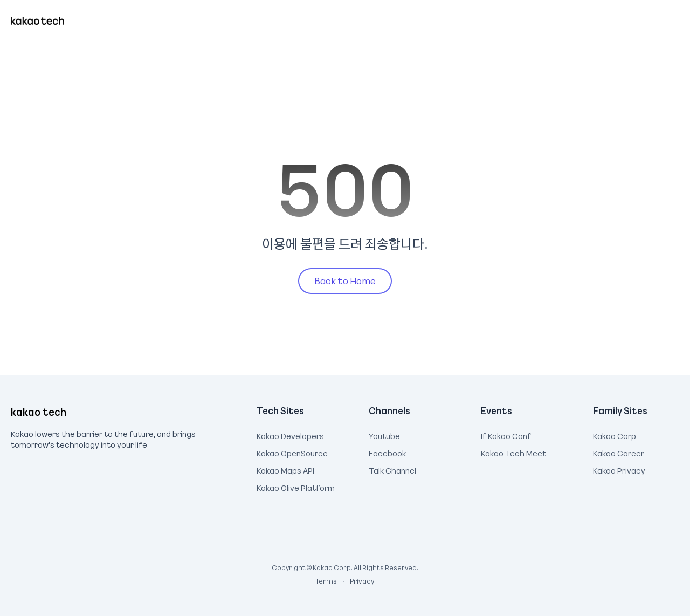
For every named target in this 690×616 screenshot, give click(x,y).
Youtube (384, 435)
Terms (327, 581)
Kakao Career (619, 452)
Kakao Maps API (285, 469)
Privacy (356, 581)
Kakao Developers (290, 435)
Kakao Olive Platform (296, 487)
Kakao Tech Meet (513, 452)
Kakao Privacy (619, 469)
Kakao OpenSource (292, 452)
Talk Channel (392, 469)
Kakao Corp (615, 435)
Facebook (387, 452)
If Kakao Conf (506, 435)
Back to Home (345, 280)
